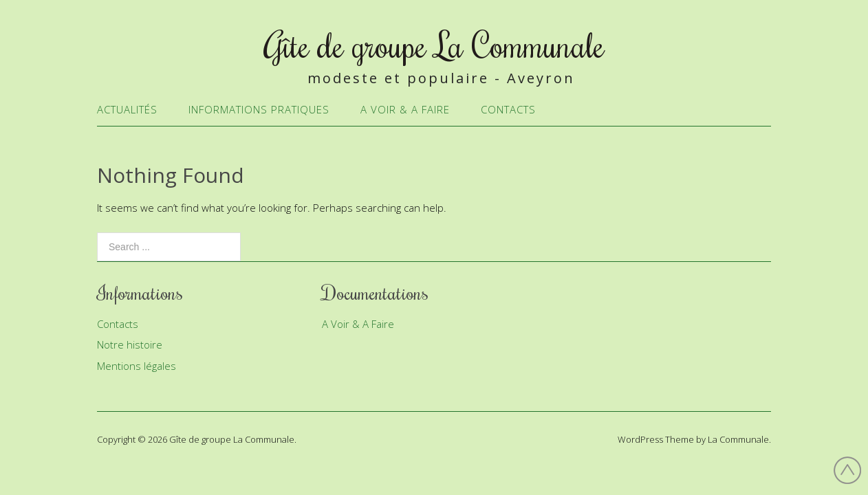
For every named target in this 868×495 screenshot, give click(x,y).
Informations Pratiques (259, 109)
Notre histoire (130, 344)
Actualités (127, 109)
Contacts (508, 109)
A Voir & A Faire (405, 109)
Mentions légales (137, 366)
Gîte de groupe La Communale (434, 45)
